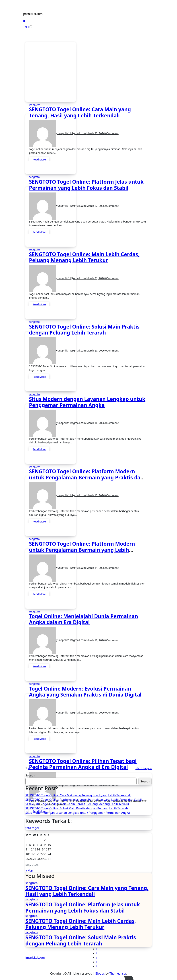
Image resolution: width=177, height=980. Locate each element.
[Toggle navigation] (25, 9)
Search (30, 775)
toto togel (32, 828)
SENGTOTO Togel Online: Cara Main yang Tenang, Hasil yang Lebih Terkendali (80, 112)
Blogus (100, 973)
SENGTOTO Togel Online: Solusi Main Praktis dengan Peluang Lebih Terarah (84, 330)
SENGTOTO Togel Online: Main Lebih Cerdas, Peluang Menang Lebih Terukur (84, 257)
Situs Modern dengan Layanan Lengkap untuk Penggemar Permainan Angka (87, 402)
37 (35, 768)
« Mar (29, 871)
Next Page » (144, 768)
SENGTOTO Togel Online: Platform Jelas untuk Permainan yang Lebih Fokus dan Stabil (86, 185)
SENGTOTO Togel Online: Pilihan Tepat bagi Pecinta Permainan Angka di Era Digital (83, 764)
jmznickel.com (33, 14)
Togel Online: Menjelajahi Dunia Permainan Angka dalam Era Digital (84, 619)
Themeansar (118, 973)
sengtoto (34, 104)
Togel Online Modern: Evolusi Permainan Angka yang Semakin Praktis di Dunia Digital (85, 692)
